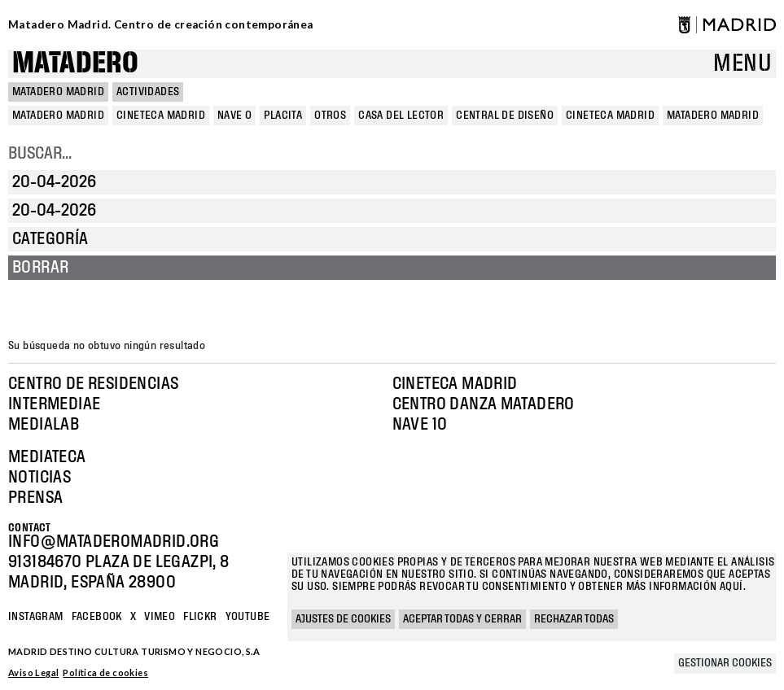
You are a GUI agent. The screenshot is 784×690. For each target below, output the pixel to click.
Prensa (35, 498)
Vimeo (160, 617)
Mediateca (47, 457)
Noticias (39, 478)
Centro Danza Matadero (484, 404)
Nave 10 (420, 425)
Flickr (200, 617)
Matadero (75, 64)
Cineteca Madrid (455, 384)
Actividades (148, 92)
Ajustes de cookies (343, 619)
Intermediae (54, 404)
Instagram (36, 617)
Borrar (40, 268)
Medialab (44, 425)
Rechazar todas (574, 619)
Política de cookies (105, 673)
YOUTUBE (248, 617)
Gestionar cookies (725, 663)
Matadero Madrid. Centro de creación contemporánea (161, 24)
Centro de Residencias (93, 384)
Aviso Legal (33, 673)
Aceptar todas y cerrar (462, 619)
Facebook (97, 617)
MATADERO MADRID (58, 92)
